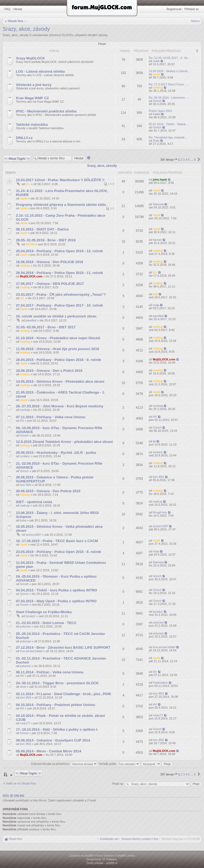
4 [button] (186, 160)
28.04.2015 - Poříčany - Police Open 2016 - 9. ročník (58, 360)
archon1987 (33, 535)
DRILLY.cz (24, 138)
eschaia (25, 410)
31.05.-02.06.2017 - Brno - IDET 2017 (46, 327)
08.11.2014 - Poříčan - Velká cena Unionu (50, 672)
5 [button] (189, 160)
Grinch (157, 101)
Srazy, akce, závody (26, 29)
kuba (23, 520)
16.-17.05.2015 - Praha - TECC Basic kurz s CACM (57, 541)
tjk (154, 441)
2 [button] (181, 160)
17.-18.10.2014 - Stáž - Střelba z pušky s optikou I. (57, 729)
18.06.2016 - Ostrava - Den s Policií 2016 (49, 371)
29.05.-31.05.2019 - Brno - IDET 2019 (46, 240)
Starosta (158, 204)
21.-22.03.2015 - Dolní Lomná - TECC (46, 623)
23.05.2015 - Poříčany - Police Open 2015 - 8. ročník (58, 552)
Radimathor (160, 683)
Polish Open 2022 (160, 111)
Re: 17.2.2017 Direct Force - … (169, 84)
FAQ (7, 9)
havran (157, 240)
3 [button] (184, 160)
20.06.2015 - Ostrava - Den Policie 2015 (48, 491)
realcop (25, 505)
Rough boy (160, 512)
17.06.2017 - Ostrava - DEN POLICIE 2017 (50, 284)
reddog (158, 88)
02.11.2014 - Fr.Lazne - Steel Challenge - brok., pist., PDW (63, 694)
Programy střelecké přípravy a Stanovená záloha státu (61, 205)
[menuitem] (140, 839)
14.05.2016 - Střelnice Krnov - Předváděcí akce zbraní (60, 381)
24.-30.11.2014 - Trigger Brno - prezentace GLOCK (57, 683)
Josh (23, 687)
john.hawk (160, 180)
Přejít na (118, 784)
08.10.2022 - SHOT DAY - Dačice (42, 229)
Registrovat (174, 9)
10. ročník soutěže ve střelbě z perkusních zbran (56, 316)
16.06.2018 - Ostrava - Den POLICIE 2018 (50, 262)
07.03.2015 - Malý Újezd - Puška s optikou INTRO (56, 601)
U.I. (28, 184)
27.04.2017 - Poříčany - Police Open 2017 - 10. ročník (59, 305)
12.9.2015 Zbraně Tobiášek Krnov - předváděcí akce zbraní (64, 442)
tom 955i (25, 485)
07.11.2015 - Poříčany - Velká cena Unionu (51, 417)
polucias (25, 626)
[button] (176, 160)
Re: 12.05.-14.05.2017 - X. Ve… (170, 58)
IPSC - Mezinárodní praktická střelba (46, 111)
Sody (156, 141)
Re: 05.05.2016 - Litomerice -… (169, 98)
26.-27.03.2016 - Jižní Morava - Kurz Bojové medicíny (60, 406)
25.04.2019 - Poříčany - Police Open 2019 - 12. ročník (59, 251)
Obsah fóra (15, 21)
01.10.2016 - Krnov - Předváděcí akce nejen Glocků (58, 338)
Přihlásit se (192, 9)
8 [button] (195, 160)
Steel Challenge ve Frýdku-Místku (44, 612)
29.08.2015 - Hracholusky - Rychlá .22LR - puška (56, 453)
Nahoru (195, 21)
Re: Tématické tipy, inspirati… (168, 137)
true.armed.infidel (31, 651)
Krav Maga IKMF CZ (32, 98)
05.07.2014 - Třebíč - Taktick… (169, 124)
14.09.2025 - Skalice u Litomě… (170, 71)
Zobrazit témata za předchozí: (64, 764)
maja (156, 305)
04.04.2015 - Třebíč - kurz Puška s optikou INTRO (57, 590)
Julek (156, 61)
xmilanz (25, 456)
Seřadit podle (119, 764)
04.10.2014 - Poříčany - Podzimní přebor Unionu (56, 705)
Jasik (156, 74)
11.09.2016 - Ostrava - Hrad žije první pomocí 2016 (58, 349)
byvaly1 (30, 616)
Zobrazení (141, 173)
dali (155, 294)
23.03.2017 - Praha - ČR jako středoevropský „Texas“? (61, 295)
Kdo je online (14, 796)
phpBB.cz (112, 863)
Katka (156, 114)
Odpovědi (125, 173)
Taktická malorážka (32, 125)
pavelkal (31, 320)
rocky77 (25, 723)
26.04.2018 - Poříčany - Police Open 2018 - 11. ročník (59, 273)
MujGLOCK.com (31, 276)
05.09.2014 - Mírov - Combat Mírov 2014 (49, 751)
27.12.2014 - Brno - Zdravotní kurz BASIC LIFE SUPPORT (63, 647)
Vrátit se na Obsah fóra (21, 783)
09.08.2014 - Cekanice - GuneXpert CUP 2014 (53, 740)
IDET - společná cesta (34, 502)
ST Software (109, 859)
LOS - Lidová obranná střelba (40, 71)
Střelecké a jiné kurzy (34, 85)
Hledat (18, 9)
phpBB (88, 856)
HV (22, 421)
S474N (30, 244)
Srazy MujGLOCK (30, 58)
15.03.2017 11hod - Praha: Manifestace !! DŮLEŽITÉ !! (60, 180)
